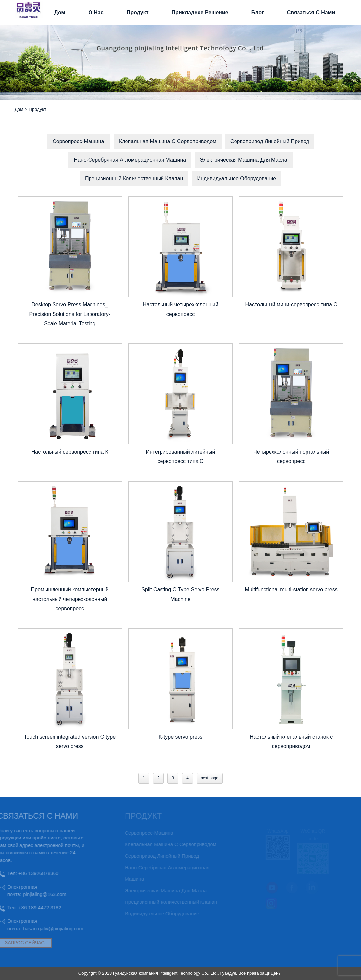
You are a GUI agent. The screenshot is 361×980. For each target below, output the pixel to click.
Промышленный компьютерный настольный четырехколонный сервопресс (70, 599)
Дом (60, 12)
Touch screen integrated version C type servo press (70, 742)
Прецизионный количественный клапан (134, 179)
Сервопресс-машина (78, 141)
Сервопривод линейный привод (270, 141)
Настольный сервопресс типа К (70, 452)
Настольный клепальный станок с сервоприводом (291, 742)
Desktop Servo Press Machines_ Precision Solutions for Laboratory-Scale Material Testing (70, 314)
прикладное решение (200, 12)
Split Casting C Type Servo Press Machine (180, 594)
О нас (96, 12)
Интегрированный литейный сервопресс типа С (180, 457)
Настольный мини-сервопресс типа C (291, 305)
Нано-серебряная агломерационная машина (130, 160)
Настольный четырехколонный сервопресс (180, 309)
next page (210, 778)
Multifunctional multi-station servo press (291, 590)
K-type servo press (180, 737)
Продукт (138, 12)
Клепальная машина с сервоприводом (168, 141)
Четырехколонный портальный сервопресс (291, 457)
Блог (258, 12)
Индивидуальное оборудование (236, 179)
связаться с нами (311, 12)
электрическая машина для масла (243, 160)
